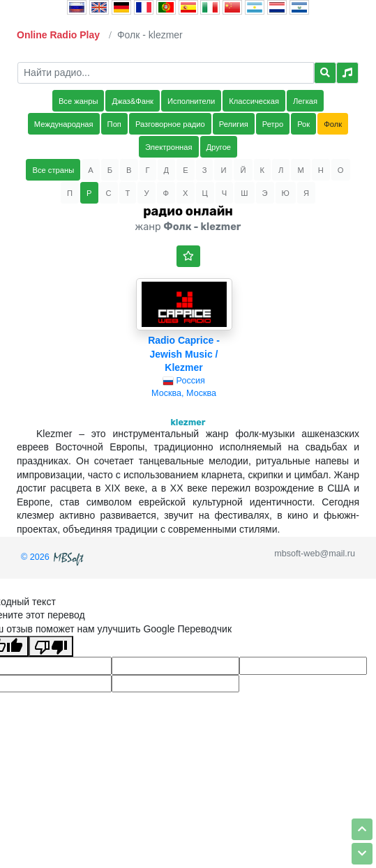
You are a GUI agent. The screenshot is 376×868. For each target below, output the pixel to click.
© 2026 (54, 557)
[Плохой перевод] (51, 646)
